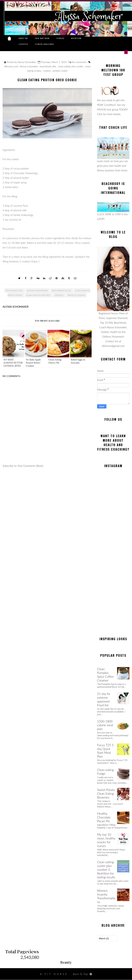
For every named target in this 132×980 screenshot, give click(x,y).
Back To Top (80, 974)
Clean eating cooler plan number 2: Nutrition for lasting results (106, 870)
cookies (47, 71)
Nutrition (76, 38)
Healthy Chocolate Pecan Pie (104, 817)
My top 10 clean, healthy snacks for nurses (106, 840)
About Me (23, 38)
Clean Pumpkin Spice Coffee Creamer (106, 675)
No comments (79, 62)
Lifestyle (23, 44)
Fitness (60, 38)
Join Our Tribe (42, 38)
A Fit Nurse (54, 974)
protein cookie (60, 71)
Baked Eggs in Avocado (78, 361)
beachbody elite (48, 66)
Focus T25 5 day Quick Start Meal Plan (105, 751)
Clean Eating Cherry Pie (55, 361)
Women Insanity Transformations (106, 896)
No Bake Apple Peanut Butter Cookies (33, 363)
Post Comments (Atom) (31, 466)
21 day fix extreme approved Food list (104, 699)
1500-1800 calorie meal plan (105, 725)
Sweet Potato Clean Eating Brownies (106, 793)
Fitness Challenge (45, 44)
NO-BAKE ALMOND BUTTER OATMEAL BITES (13, 363)
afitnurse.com (11, 66)
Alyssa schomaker (29, 66)
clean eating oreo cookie (71, 66)
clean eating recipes (39, 295)
